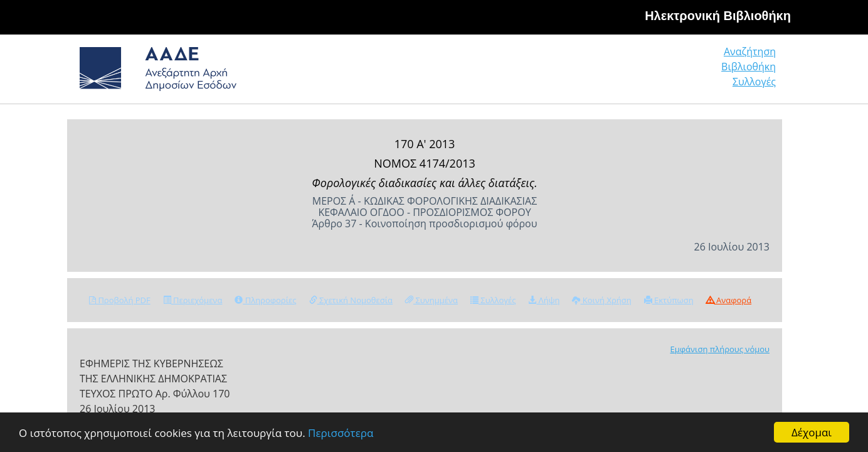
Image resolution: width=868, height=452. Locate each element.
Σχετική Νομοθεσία (351, 300)
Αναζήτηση (585, 72)
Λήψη (544, 300)
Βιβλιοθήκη (673, 72)
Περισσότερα (341, 433)
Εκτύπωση (669, 300)
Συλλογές (755, 72)
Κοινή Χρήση (601, 300)
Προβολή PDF (120, 300)
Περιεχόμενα (193, 300)
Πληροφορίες (265, 300)
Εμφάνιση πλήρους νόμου (720, 349)
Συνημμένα (431, 300)
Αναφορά (729, 300)
